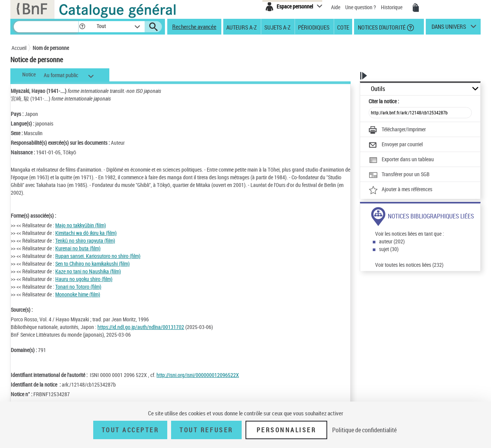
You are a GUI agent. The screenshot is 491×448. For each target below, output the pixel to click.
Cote (343, 27)
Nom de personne (51, 48)
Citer (384, 101)
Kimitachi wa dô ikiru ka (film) (86, 233)
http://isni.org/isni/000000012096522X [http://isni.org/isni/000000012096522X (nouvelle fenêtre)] (198, 375)
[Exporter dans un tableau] (401, 160)
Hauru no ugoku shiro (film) (84, 279)
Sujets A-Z (277, 27)
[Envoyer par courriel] (396, 145)
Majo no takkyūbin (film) (81, 225)
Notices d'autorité (381, 27)
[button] (82, 27)
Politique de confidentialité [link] (364, 430)
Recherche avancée (194, 26)
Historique (392, 7)
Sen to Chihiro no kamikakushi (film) (92, 264)
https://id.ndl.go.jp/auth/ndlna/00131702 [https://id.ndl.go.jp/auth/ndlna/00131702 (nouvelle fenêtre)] (141, 327)
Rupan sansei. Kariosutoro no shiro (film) (98, 256)
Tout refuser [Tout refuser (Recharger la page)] (206, 430)
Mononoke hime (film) (78, 294)
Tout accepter (130, 430)
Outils (378, 89)
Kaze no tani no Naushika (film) (88, 271)
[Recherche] (46, 27)
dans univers (449, 28)
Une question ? (361, 7)
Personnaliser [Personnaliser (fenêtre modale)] (287, 430)
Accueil (19, 48)
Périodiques (314, 27)
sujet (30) (389, 249)
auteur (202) (392, 241)
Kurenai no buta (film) (78, 248)
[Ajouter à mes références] (400, 190)
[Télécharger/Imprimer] (397, 130)
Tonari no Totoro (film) (78, 287)
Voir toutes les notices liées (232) (409, 265)
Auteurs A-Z (241, 27)
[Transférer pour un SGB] (399, 175)
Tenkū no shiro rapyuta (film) (85, 241)
